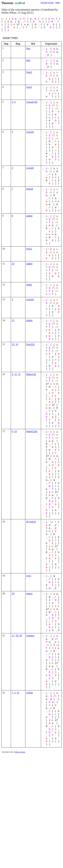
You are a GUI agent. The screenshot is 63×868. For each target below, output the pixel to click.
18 (17, 636)
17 (13, 636)
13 (13, 320)
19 (13, 594)
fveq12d (30, 344)
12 (13, 344)
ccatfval (20, 3)
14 (17, 344)
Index (58, 3)
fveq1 (29, 249)
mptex (29, 594)
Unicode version (47, 3)
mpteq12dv (32, 431)
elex (28, 48)
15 (19, 374)
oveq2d (30, 132)
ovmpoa (30, 636)
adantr (29, 216)
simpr (29, 285)
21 (18, 693)
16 (16, 431)
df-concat (31, 522)
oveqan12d (32, 102)
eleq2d (30, 189)
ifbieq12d (31, 374)
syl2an (29, 693)
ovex (29, 576)
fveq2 (29, 72)
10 (13, 264)
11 (15, 374)
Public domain (20, 752)
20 (21, 636)
